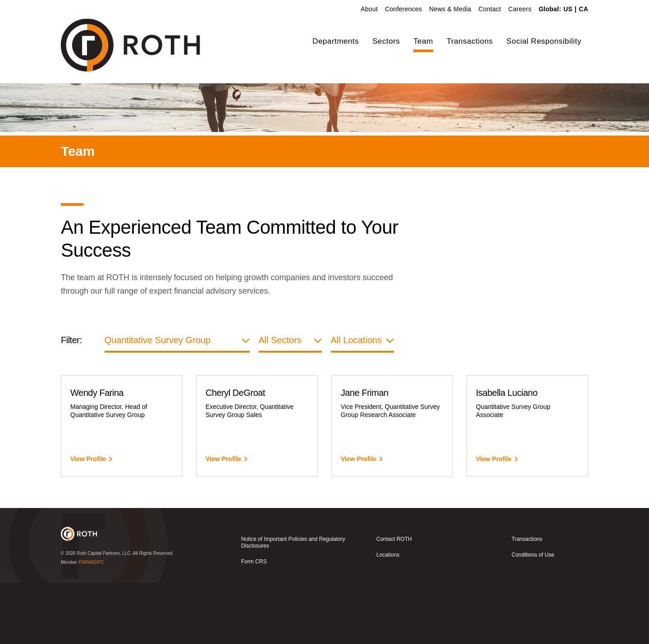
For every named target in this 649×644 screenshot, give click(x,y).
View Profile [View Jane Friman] (359, 521)
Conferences (403, 9)
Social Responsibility (544, 41)
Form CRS (254, 623)
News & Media (450, 9)
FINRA (85, 624)
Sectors (386, 41)
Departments (336, 41)
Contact (490, 9)
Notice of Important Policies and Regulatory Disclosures (293, 604)
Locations (388, 617)
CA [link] (583, 9)
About (369, 9)
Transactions (470, 41)
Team (423, 41)
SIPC (98, 624)
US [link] (568, 9)
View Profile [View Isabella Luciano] (494, 521)
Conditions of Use (533, 617)
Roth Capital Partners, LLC (104, 615)
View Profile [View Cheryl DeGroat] (223, 521)
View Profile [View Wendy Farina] (88, 521)
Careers (520, 9)
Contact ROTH (394, 601)
